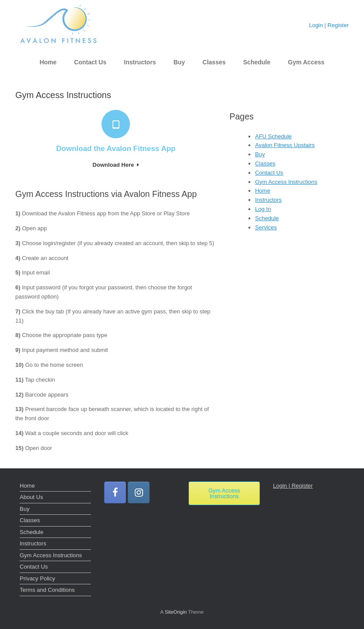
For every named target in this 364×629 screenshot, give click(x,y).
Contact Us (90, 62)
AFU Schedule (273, 136)
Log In (263, 209)
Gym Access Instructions (286, 182)
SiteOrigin (176, 612)
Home (48, 62)
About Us (31, 497)
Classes (214, 62)
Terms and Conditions (47, 590)
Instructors (140, 62)
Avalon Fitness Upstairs (285, 145)
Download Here (116, 165)
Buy (179, 62)
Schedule (257, 62)
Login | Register (329, 25)
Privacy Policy (37, 578)
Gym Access (306, 62)
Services (266, 227)
